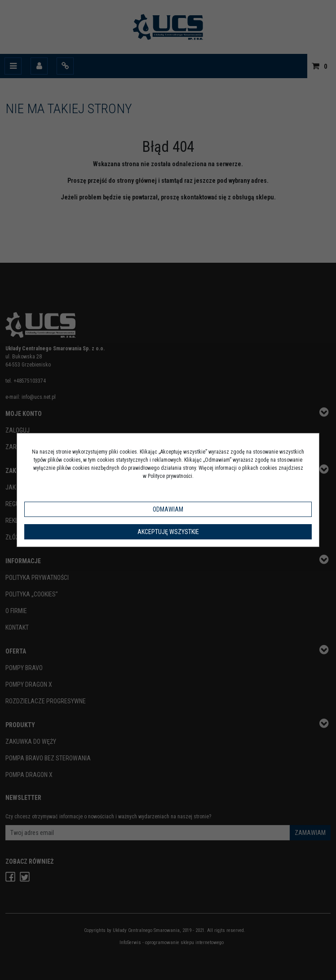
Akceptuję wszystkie (168, 532)
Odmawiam (168, 509)
